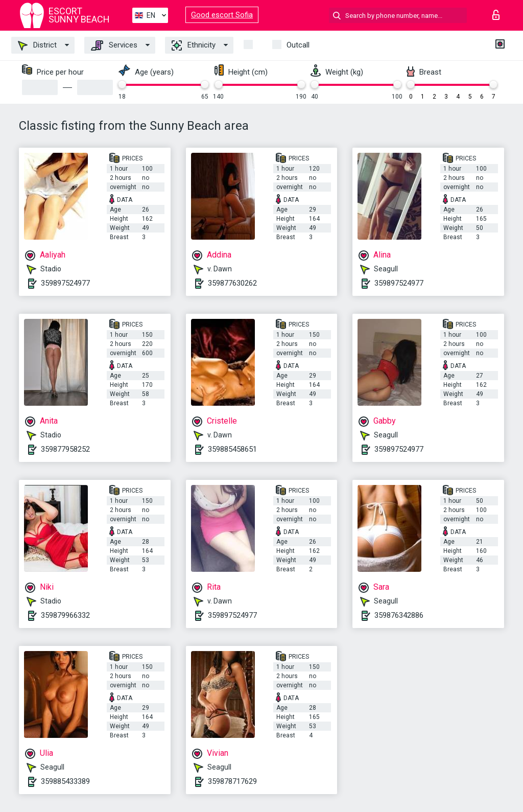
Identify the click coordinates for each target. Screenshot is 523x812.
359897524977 (65, 283)
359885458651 (232, 449)
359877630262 (232, 283)
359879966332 (65, 615)
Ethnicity (194, 45)
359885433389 (65, 781)
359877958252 (65, 449)
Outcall (298, 45)
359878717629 (232, 781)
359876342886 (399, 615)
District (37, 45)
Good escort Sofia (222, 15)
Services (114, 45)
